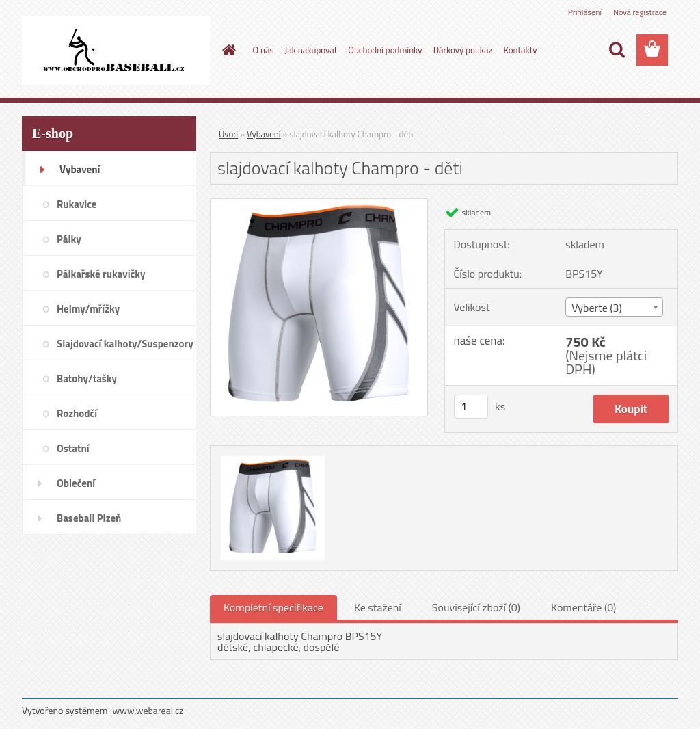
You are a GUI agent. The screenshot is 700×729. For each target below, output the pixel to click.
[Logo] (116, 51)
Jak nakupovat (311, 50)
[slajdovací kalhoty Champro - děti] (319, 204)
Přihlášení (585, 12)
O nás (264, 50)
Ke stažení (378, 607)
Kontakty (520, 50)
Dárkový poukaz (463, 50)
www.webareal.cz (148, 710)
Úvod (228, 134)
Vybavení (264, 134)
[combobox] (614, 307)
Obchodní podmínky (385, 50)
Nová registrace (640, 12)
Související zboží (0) (476, 607)
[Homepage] (227, 50)
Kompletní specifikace (273, 607)
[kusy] (471, 407)
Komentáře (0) (583, 607)
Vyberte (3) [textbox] (597, 308)
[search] (617, 50)
